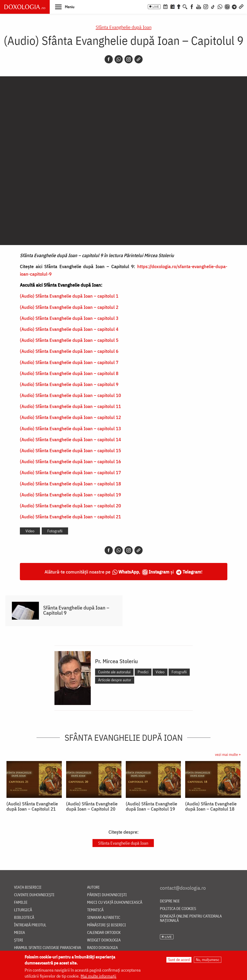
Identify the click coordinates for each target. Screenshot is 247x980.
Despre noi (170, 901)
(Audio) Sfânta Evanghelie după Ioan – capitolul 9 (69, 384)
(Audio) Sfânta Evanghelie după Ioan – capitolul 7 (69, 362)
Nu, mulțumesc (208, 960)
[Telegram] (234, 6)
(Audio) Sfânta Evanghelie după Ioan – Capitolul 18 (211, 806)
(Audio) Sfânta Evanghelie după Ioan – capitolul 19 (70, 495)
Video (30, 531)
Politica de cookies (178, 909)
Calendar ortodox (104, 933)
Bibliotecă (24, 918)
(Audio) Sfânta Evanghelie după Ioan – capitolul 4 (69, 329)
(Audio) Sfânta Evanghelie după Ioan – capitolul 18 (70, 484)
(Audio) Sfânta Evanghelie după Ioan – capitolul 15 (70, 450)
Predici (143, 672)
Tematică (95, 910)
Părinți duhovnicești (107, 895)
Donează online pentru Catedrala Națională (191, 918)
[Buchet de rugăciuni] (179, 6)
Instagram (159, 572)
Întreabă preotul (30, 925)
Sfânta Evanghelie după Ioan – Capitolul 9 (76, 610)
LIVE (156, 7)
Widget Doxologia (104, 940)
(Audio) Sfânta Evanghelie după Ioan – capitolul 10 (70, 395)
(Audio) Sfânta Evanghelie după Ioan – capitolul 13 (70, 428)
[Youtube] (199, 6)
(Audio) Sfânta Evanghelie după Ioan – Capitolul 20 (92, 806)
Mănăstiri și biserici (107, 925)
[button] (65, 7)
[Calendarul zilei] (172, 6)
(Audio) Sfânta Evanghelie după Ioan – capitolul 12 (70, 417)
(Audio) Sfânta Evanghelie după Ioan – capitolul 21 (70, 517)
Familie (21, 903)
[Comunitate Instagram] (227, 6)
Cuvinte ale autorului (114, 672)
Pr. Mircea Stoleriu (116, 661)
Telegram (192, 572)
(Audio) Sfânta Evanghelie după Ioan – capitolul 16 (70, 461)
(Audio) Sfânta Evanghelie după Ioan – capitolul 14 (70, 439)
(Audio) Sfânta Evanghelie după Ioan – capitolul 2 (69, 307)
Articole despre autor (115, 680)
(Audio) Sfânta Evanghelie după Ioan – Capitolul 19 (151, 806)
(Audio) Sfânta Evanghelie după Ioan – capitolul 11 (70, 406)
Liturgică (23, 910)
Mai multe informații (98, 976)
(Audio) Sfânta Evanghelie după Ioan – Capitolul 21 (32, 806)
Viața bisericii (28, 887)
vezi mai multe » (228, 754)
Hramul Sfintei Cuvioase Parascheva (48, 948)
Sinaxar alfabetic (104, 918)
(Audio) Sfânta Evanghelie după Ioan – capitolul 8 (69, 373)
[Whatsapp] (119, 59)
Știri (19, 940)
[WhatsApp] (220, 6)
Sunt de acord (179, 960)
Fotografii (55, 531)
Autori (93, 887)
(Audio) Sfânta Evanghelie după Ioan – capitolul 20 (70, 506)
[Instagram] (206, 6)
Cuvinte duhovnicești (34, 895)
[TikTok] (213, 6)
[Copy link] (139, 59)
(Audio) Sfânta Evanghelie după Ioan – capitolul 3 (69, 318)
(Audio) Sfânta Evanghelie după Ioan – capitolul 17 (70, 472)
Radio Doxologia (102, 948)
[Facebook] (192, 6)
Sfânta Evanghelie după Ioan (124, 27)
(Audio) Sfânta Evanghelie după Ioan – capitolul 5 (69, 340)
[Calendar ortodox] (165, 6)
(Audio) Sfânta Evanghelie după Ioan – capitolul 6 (69, 351)
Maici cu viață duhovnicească (115, 903)
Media (19, 933)
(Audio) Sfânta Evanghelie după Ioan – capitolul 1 (69, 296)
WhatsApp (129, 572)
